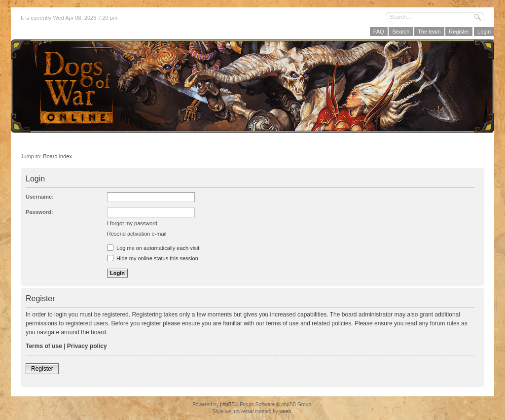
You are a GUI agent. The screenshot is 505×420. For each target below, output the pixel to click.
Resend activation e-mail (137, 234)
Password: (39, 212)
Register (459, 32)
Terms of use (44, 346)
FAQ (379, 32)
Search (401, 32)
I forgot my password (132, 223)
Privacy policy (87, 346)
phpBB (227, 404)
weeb (285, 411)
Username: (40, 197)
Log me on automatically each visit (153, 248)
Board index (57, 156)
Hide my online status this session (153, 258)
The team (429, 32)
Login (484, 32)
